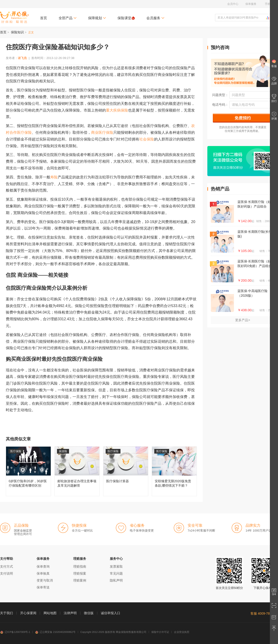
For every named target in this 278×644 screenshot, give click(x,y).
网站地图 (50, 613)
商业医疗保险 (102, 132)
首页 (44, 18)
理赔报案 (80, 573)
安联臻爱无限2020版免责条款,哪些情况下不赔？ (174, 471)
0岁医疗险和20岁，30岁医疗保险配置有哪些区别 (28, 471)
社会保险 (147, 139)
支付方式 (6, 566)
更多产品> (243, 320)
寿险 (54, 177)
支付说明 (6, 573)
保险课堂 (126, 18)
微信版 (89, 613)
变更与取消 (45, 580)
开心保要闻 (28, 613)
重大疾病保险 (117, 110)
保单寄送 (43, 587)
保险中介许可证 (160, 632)
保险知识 (17, 32)
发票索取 (116, 566)
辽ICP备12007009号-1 (15, 632)
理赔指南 (80, 566)
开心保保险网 (14, 17)
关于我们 (6, 613)
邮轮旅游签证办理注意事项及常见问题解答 (77, 471)
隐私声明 (116, 580)
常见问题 (116, 573)
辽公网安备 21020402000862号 (55, 632)
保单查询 (43, 566)
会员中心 (233, 4)
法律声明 (70, 613)
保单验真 (43, 573)
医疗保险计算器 (126, 471)
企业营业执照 (182, 632)
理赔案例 (80, 580)
